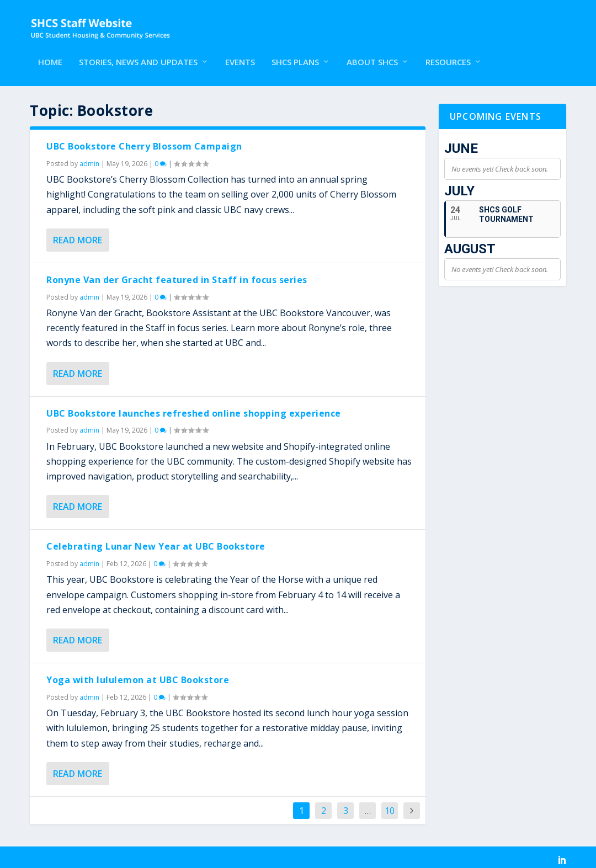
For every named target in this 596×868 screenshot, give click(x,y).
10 (390, 806)
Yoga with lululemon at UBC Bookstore (138, 675)
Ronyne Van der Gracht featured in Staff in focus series (177, 275)
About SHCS (372, 54)
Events (240, 54)
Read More (78, 236)
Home (50, 54)
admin (89, 159)
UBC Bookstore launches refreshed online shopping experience (194, 409)
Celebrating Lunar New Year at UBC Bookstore (156, 542)
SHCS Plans (295, 54)
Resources (448, 54)
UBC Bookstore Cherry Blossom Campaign (144, 142)
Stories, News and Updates (138, 54)
